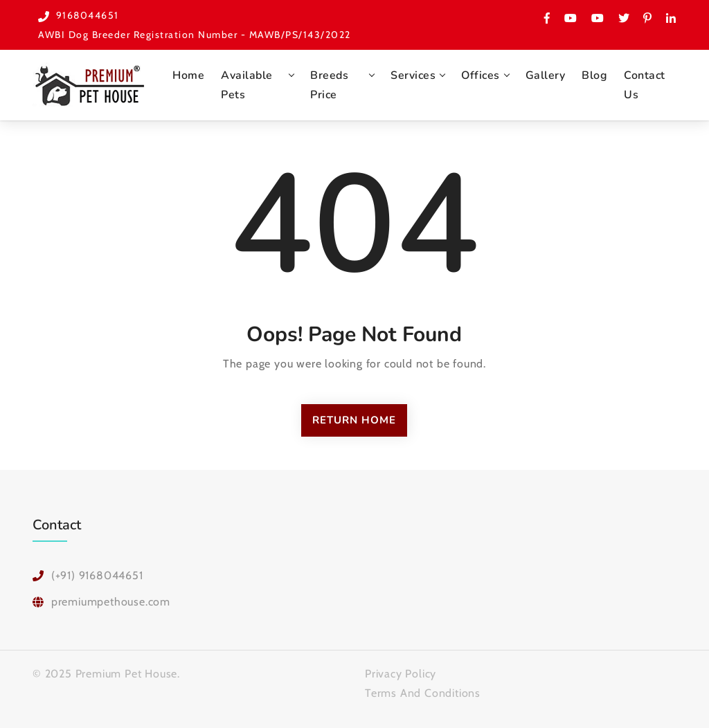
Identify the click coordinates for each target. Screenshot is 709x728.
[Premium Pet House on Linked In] (670, 18)
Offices (481, 75)
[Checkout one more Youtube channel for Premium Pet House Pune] (598, 18)
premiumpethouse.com (111, 602)
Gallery (546, 75)
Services (413, 75)
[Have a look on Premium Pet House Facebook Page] (547, 18)
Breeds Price (329, 85)
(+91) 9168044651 (97, 575)
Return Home (354, 420)
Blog (594, 75)
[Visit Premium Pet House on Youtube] (571, 18)
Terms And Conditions (423, 693)
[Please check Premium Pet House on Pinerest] (648, 18)
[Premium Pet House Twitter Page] (624, 18)
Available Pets (247, 85)
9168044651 (88, 15)
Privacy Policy (401, 674)
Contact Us (645, 85)
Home (188, 75)
